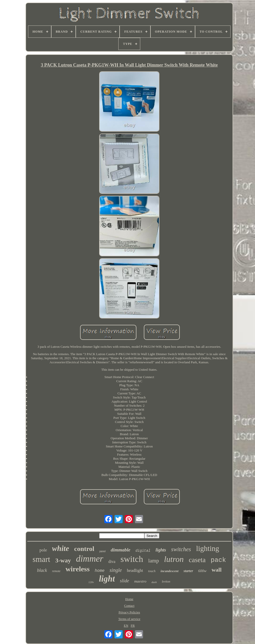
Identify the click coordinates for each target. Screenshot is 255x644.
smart (41, 559)
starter (188, 571)
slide (124, 581)
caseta (197, 560)
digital (143, 551)
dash (154, 582)
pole (43, 550)
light (107, 579)
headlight (135, 570)
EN (126, 626)
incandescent (170, 571)
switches (181, 549)
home (99, 571)
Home (129, 599)
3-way (63, 560)
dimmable (120, 550)
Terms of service (129, 619)
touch (152, 571)
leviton (166, 582)
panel (103, 551)
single (116, 570)
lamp (154, 561)
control (84, 549)
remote (56, 571)
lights (161, 550)
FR (133, 626)
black (42, 570)
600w (202, 571)
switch (132, 559)
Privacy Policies (129, 612)
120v (91, 582)
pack (218, 560)
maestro (140, 581)
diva (112, 562)
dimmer (90, 559)
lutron (174, 559)
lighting (208, 548)
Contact (129, 606)
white (61, 548)
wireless (78, 569)
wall (217, 570)
